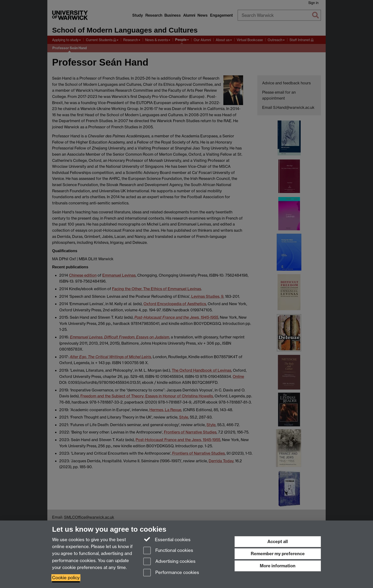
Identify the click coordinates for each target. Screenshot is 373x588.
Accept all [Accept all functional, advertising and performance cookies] (278, 542)
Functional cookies (168, 551)
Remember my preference (278, 554)
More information (278, 566)
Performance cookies (171, 573)
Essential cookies (167, 539)
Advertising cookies (169, 562)
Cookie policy (66, 578)
